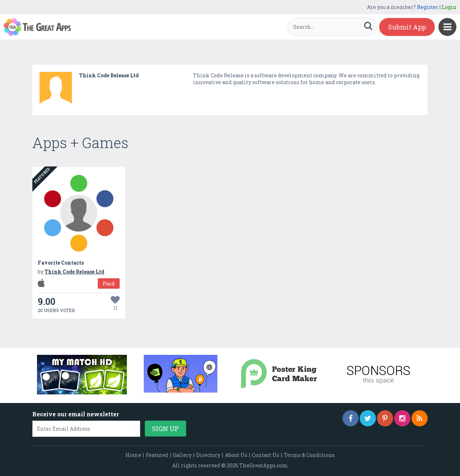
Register (428, 7)
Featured (157, 455)
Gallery (182, 455)
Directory (208, 455)
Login (449, 7)
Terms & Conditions (309, 455)
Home (133, 455)
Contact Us (266, 455)
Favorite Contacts (61, 263)
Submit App (407, 27)
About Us (236, 455)
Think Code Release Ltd (109, 75)
